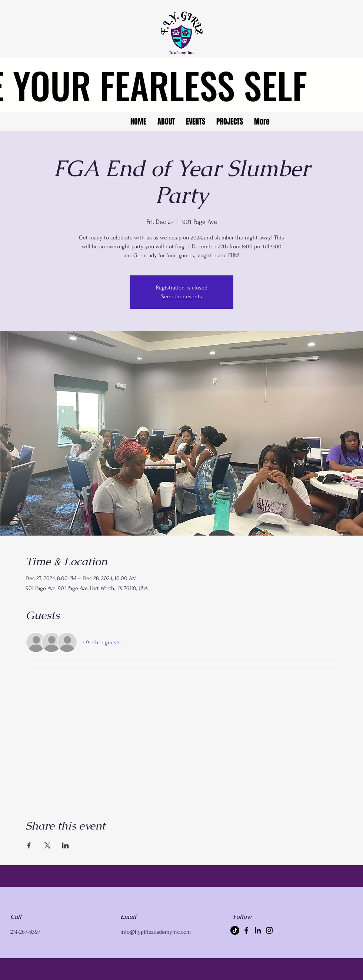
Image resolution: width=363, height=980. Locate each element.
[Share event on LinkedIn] (65, 845)
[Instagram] (269, 930)
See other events (182, 297)
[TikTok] (235, 930)
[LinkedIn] (258, 930)
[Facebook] (246, 930)
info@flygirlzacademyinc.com (156, 932)
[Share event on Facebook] (29, 845)
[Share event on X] (47, 845)
